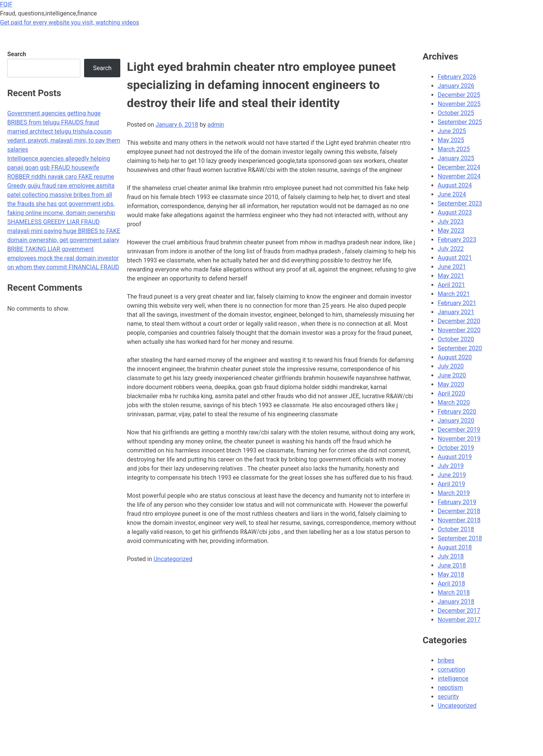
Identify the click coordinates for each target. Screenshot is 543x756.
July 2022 (451, 249)
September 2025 (460, 122)
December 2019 (459, 430)
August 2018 (455, 547)
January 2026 (456, 86)
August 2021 (455, 258)
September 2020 (460, 348)
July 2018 (451, 556)
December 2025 (459, 95)
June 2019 (452, 475)
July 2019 (451, 466)
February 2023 (457, 240)
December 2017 (459, 611)
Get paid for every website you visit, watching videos (70, 22)
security (448, 697)
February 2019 (457, 502)
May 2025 (451, 140)
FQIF (6, 4)
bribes (446, 660)
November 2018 (459, 520)
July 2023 (451, 222)
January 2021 (456, 312)
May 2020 (451, 384)
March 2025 (454, 149)
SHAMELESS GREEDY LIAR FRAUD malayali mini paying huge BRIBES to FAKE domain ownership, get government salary (64, 231)
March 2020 (454, 403)
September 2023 (460, 203)
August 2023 (455, 212)
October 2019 (456, 448)
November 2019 (459, 439)
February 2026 (457, 77)
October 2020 (456, 339)
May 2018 (451, 574)
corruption (452, 669)
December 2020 (459, 321)
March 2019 (454, 493)
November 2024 (459, 176)
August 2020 (455, 357)
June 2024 (452, 194)
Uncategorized (173, 559)
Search (17, 54)
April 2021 (452, 285)
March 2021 (454, 294)
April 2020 (452, 393)
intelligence (453, 679)
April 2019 (452, 484)
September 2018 (460, 538)
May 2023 (451, 231)
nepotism (450, 688)
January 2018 (456, 602)
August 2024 (455, 185)
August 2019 (455, 457)
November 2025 (459, 104)
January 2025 (456, 158)
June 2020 (452, 375)
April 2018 (452, 583)
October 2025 (456, 113)
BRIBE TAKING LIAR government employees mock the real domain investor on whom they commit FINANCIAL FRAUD (63, 258)
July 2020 (451, 366)
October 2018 (456, 529)
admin (216, 125)
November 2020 (459, 330)
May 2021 (451, 276)
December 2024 (459, 167)
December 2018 (459, 511)
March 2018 (454, 593)
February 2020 (457, 412)
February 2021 (457, 303)
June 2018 (452, 565)
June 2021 (452, 267)
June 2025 (452, 131)
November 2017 (459, 620)
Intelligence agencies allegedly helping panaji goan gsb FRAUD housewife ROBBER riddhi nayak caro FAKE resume (61, 168)
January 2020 (456, 421)
